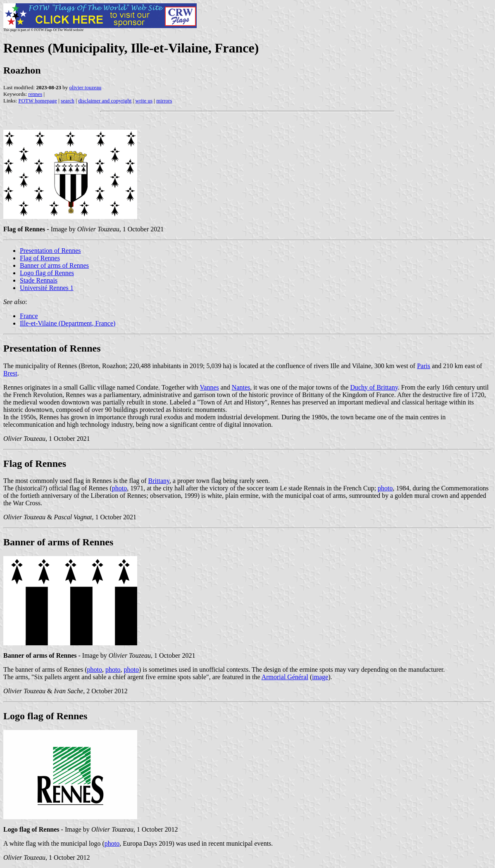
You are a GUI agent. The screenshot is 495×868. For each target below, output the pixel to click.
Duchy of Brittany (374, 387)
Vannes (209, 387)
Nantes (241, 387)
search (68, 101)
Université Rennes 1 (47, 288)
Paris (424, 366)
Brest (10, 373)
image (320, 677)
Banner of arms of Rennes (54, 265)
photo (119, 488)
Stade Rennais (39, 280)
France (29, 316)
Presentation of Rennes (50, 251)
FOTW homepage (37, 101)
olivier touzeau (86, 87)
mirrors (164, 101)
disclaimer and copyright (105, 101)
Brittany (159, 481)
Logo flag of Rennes (47, 273)
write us (144, 101)
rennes (35, 94)
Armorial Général (285, 677)
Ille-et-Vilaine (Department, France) (68, 323)
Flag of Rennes (40, 258)
